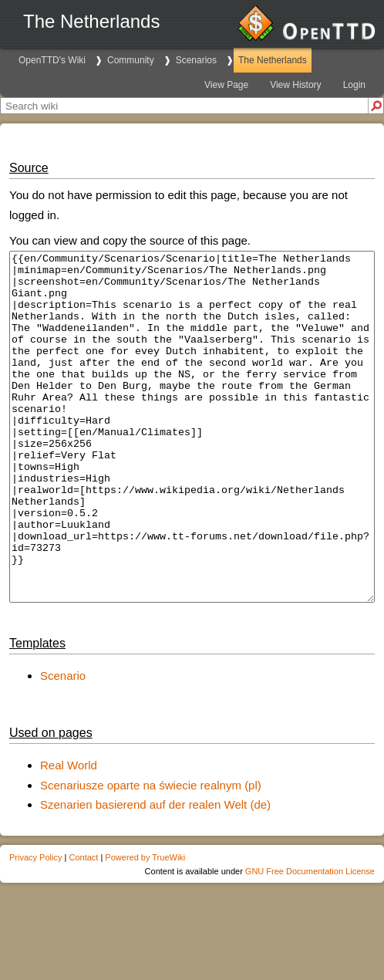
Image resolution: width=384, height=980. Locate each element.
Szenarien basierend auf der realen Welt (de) (155, 874)
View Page (226, 85)
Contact (83, 927)
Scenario (63, 745)
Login (354, 85)
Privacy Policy (35, 927)
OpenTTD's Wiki (52, 60)
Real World (69, 835)
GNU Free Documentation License (310, 941)
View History (295, 85)
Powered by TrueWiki (145, 927)
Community (131, 60)
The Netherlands (273, 60)
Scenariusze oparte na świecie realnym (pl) (151, 855)
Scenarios (196, 60)
